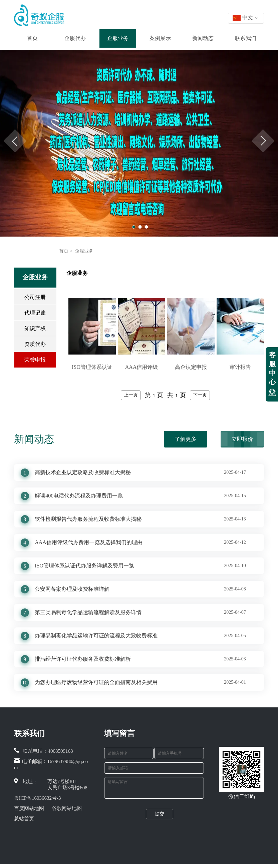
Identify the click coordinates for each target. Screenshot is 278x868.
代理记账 (35, 313)
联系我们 (246, 38)
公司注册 (35, 297)
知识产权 (35, 328)
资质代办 (35, 344)
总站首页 (24, 819)
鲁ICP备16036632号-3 (38, 798)
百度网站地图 (29, 808)
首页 (32, 38)
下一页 (200, 395)
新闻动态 (203, 38)
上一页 (131, 395)
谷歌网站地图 (67, 808)
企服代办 (75, 38)
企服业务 (118, 38)
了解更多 (186, 439)
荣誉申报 (35, 360)
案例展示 (160, 38)
